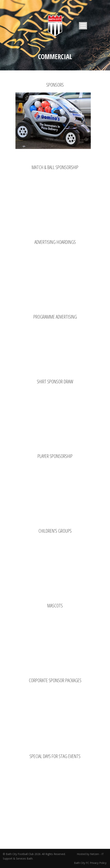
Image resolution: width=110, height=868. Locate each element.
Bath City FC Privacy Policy (91, 863)
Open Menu (83, 26)
